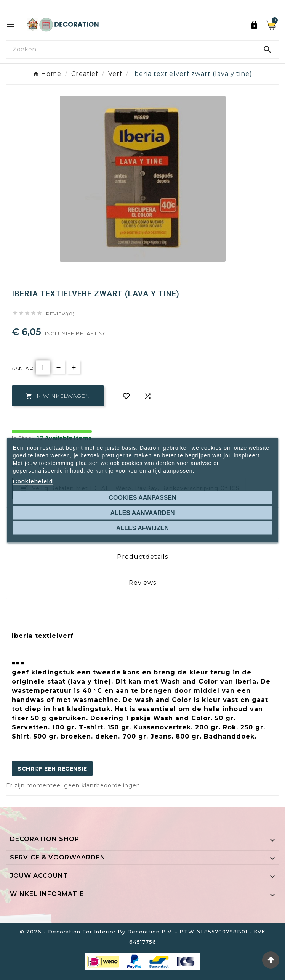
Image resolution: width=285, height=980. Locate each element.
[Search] (131, 49)
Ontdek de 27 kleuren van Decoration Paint (146, 6)
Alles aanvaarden (143, 513)
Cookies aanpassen (143, 497)
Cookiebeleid (33, 481)
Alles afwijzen (142, 528)
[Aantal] (43, 368)
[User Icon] (254, 25)
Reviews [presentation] (142, 583)
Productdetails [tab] (142, 557)
